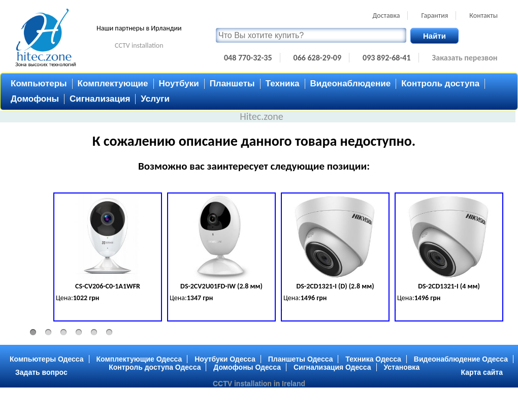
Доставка (386, 15)
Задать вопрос (41, 372)
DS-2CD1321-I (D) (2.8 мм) (335, 286)
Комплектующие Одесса (139, 359)
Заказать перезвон (465, 58)
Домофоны (35, 99)
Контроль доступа (440, 84)
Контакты (483, 15)
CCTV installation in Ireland (259, 383)
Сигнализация (100, 99)
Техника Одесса (373, 359)
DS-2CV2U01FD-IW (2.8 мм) (221, 286)
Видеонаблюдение (351, 84)
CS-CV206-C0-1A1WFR (108, 286)
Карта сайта (482, 372)
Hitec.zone (262, 116)
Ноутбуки (179, 84)
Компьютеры (39, 84)
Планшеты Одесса (301, 359)
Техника (283, 84)
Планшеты (232, 84)
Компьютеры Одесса (47, 359)
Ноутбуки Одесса (225, 359)
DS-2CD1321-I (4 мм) (449, 286)
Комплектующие (113, 84)
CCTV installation (139, 45)
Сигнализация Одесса (332, 367)
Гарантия (434, 15)
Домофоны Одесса (247, 367)
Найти (434, 36)
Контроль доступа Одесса (155, 367)
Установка (402, 367)
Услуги (155, 99)
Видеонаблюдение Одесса (461, 359)
